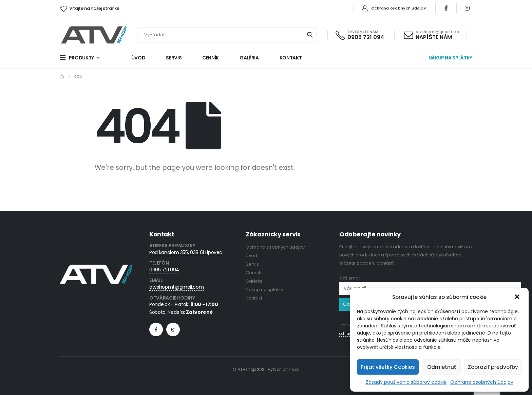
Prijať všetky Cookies (388, 367)
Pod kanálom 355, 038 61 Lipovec (186, 252)
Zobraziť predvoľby (493, 367)
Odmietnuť (442, 367)
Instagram (173, 329)
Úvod (251, 256)
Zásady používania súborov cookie (406, 382)
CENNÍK (211, 58)
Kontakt (254, 298)
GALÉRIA (249, 58)
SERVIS (174, 58)
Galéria (254, 281)
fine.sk (293, 369)
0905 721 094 (164, 270)
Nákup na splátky (264, 290)
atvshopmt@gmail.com (176, 287)
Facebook (156, 329)
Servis (252, 264)
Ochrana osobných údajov (482, 382)
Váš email (430, 283)
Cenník (253, 273)
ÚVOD (138, 58)
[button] (518, 297)
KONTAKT (291, 58)
